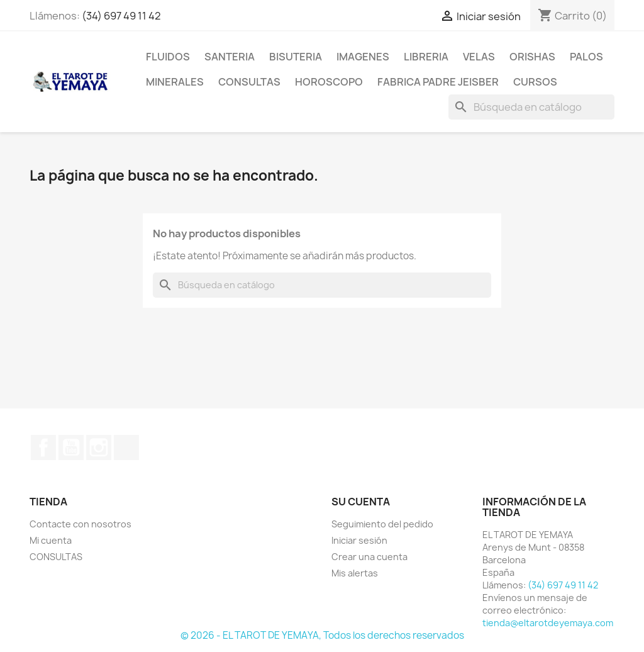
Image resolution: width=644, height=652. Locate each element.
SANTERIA (230, 57)
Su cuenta (361, 502)
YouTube (71, 447)
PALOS (586, 57)
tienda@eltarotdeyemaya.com (548, 623)
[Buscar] (531, 107)
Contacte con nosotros (80, 524)
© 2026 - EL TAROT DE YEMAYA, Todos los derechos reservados (322, 635)
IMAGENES (363, 57)
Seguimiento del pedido (382, 524)
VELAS (479, 57)
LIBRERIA (426, 57)
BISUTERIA (296, 57)
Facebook (43, 447)
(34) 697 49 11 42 (121, 16)
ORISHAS (532, 57)
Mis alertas (355, 573)
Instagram (99, 447)
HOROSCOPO (329, 82)
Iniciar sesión (359, 540)
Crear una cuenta (369, 557)
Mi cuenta (51, 540)
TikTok (126, 447)
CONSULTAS (249, 82)
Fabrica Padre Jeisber (438, 82)
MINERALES (175, 82)
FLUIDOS (168, 57)
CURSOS (535, 82)
